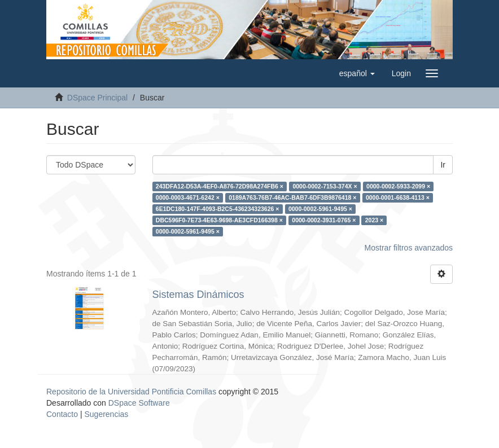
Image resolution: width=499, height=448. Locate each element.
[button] (357, 73)
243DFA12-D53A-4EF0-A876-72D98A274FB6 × (220, 186)
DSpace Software (139, 403)
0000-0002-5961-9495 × (320, 209)
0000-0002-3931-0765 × (324, 220)
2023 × (374, 220)
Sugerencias (106, 414)
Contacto (62, 414)
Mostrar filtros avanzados (409, 248)
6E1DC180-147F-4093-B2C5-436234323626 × (218, 209)
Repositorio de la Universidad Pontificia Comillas (131, 392)
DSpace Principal (97, 98)
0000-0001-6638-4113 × (398, 197)
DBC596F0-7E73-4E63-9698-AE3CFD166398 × (219, 220)
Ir (443, 165)
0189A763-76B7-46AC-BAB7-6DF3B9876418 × (292, 197)
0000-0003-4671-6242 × (188, 197)
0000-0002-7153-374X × (325, 186)
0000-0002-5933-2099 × (398, 186)
